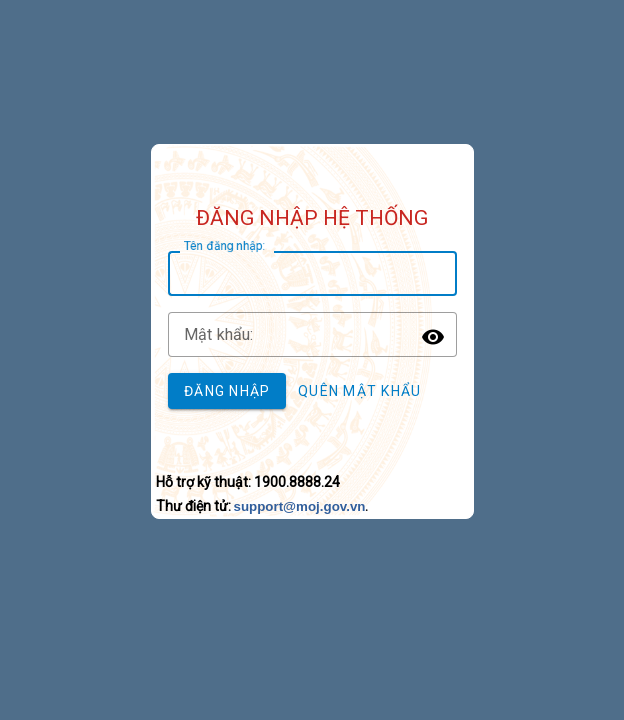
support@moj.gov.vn (300, 506)
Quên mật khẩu (359, 391)
